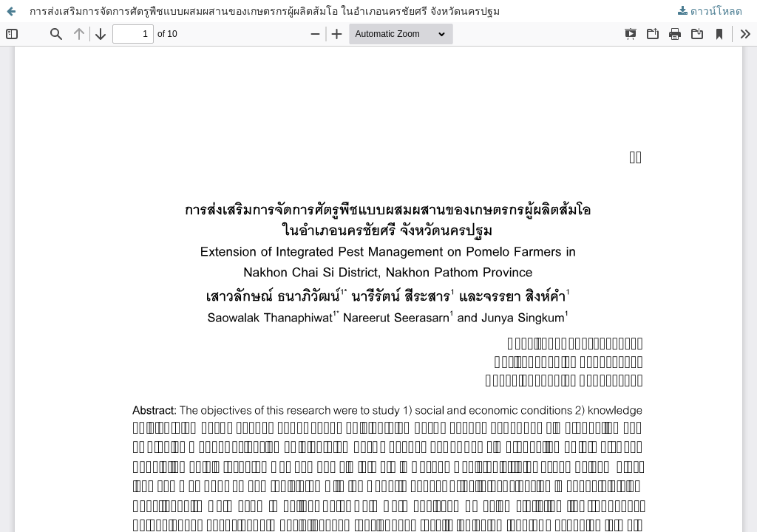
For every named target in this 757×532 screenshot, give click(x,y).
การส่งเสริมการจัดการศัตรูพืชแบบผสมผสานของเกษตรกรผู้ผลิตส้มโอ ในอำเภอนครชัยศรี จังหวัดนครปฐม (265, 11)
